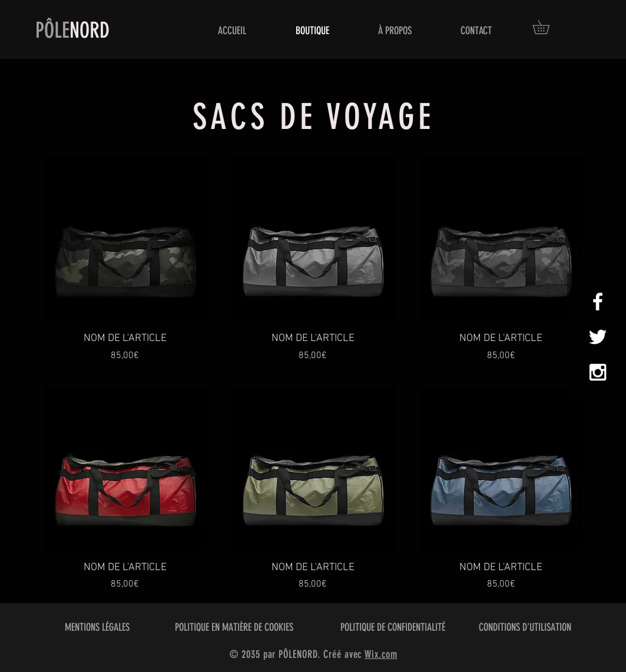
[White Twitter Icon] (598, 337)
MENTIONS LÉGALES (97, 627)
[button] (548, 27)
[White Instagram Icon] (598, 372)
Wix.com (381, 654)
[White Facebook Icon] (598, 302)
